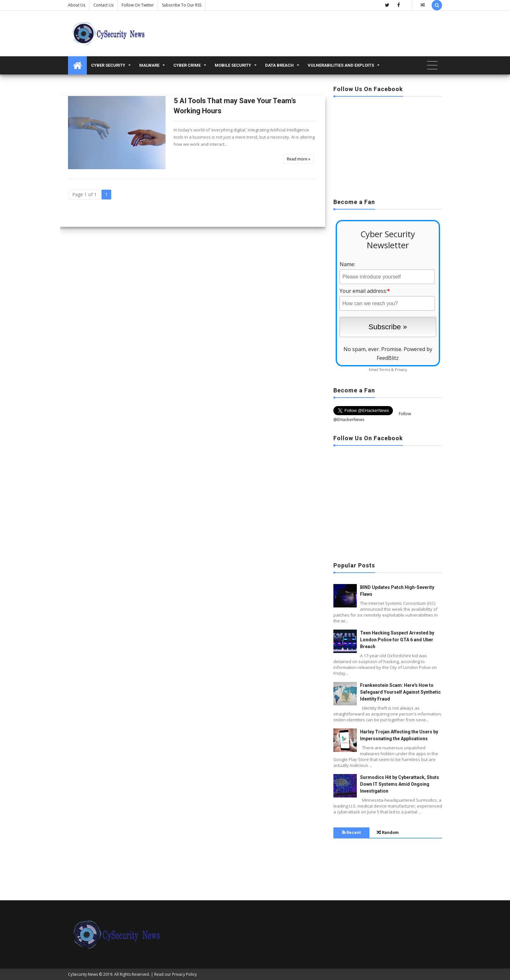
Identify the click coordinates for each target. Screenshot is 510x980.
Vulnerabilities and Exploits (341, 65)
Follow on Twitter (138, 5)
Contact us (103, 5)
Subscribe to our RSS (182, 5)
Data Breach (279, 65)
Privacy (401, 369)
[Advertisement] (388, 145)
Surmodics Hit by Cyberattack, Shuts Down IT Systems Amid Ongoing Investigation (400, 784)
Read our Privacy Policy (175, 974)
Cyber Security (108, 65)
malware (149, 65)
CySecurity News (83, 974)
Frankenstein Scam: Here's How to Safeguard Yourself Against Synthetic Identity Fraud (400, 692)
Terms (385, 369)
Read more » (299, 159)
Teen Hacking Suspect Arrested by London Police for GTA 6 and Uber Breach (397, 640)
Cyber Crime (187, 65)
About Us (77, 5)
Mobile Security (233, 65)
